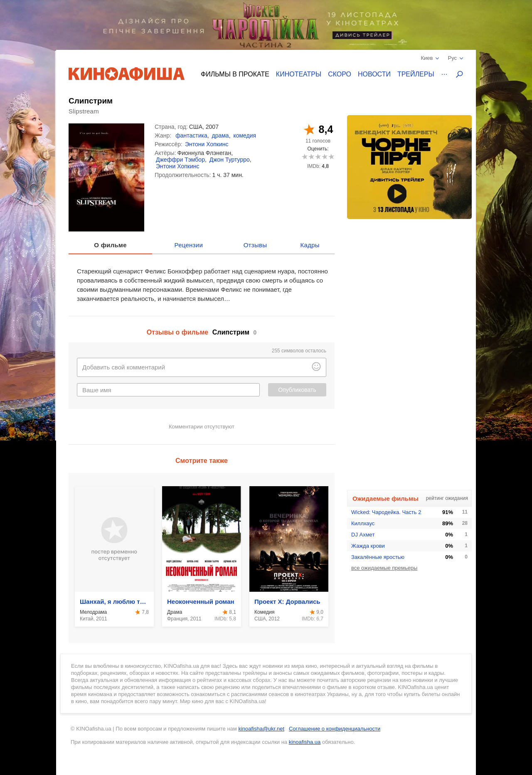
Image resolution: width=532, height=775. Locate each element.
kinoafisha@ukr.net (261, 729)
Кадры (310, 245)
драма (220, 135)
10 (331, 156)
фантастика (191, 135)
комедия (245, 135)
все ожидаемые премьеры (384, 568)
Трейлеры (416, 74)
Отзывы (255, 245)
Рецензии (189, 245)
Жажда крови (368, 546)
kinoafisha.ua (305, 742)
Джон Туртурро (230, 160)
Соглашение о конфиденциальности (335, 729)
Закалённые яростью (378, 557)
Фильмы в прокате (235, 74)
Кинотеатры (299, 74)
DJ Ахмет (363, 535)
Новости (374, 74)
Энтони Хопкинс (207, 144)
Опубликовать (297, 390)
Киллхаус (363, 523)
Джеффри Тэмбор (180, 160)
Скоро (340, 74)
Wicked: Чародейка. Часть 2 (386, 512)
